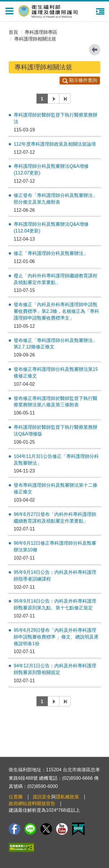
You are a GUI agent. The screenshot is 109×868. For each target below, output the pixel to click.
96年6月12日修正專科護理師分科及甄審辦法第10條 (55, 546)
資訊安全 (42, 797)
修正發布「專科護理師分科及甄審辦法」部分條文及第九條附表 (56, 199)
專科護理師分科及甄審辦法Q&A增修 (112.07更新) (51, 170)
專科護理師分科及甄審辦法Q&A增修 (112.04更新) (51, 227)
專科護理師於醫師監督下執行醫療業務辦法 (56, 118)
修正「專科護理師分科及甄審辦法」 (51, 253)
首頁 (13, 32)
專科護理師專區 (41, 32)
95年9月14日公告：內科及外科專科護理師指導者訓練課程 (55, 576)
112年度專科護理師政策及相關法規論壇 (55, 144)
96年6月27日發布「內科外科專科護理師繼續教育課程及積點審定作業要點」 (55, 518)
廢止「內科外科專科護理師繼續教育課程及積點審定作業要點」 (56, 279)
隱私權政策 (67, 797)
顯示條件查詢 (80, 80)
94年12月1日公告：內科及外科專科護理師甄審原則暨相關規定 (55, 669)
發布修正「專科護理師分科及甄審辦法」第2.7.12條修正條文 (56, 344)
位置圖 (16, 797)
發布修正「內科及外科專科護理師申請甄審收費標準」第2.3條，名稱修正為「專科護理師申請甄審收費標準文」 (56, 311)
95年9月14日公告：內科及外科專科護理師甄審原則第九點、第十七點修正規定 (55, 604)
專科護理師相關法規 (35, 39)
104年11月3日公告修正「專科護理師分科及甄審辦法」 (56, 460)
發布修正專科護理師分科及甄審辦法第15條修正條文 (56, 373)
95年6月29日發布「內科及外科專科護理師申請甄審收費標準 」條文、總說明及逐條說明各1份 (56, 637)
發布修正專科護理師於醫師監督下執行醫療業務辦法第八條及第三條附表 (56, 402)
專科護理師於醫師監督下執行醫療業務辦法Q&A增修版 (56, 431)
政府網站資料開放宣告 (32, 803)
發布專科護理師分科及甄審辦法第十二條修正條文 (56, 488)
